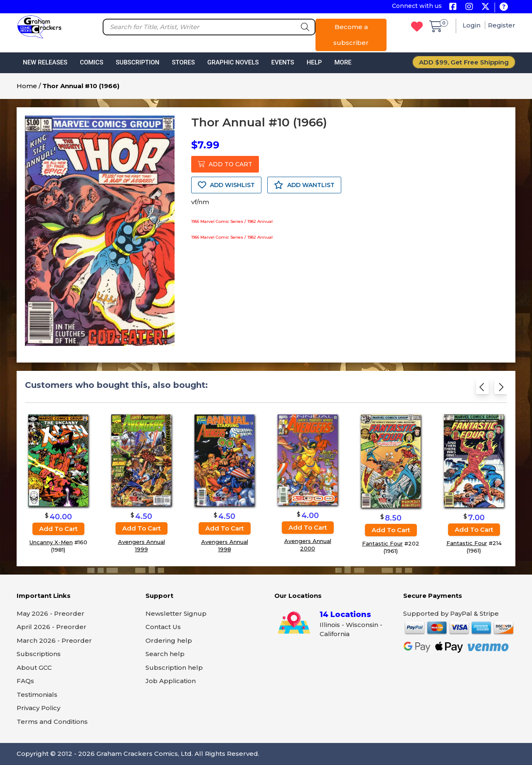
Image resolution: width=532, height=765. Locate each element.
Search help (165, 654)
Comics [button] (91, 62)
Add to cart (58, 529)
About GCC (34, 668)
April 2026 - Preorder (52, 627)
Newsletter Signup (176, 613)
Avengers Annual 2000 (308, 545)
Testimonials (37, 695)
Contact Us (163, 627)
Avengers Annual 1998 (225, 546)
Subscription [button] (138, 62)
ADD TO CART (225, 164)
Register (502, 25)
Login (472, 25)
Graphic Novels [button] (233, 62)
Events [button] (282, 62)
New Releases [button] (45, 62)
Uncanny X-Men (51, 542)
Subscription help (174, 668)
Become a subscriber (351, 35)
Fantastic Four (382, 544)
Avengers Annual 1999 (142, 546)
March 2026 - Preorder (54, 640)
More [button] (343, 62)
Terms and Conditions (52, 722)
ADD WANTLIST (304, 185)
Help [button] (314, 62)
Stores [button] (183, 62)
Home (27, 86)
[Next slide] (501, 389)
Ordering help (169, 640)
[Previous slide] (482, 389)
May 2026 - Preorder (50, 613)
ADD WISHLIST (226, 185)
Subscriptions (39, 654)
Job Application (171, 681)
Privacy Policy (38, 708)
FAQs (25, 681)
